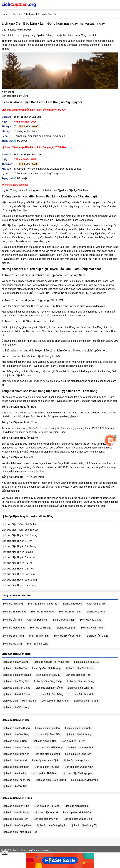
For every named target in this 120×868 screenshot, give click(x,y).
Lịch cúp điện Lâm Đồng (15, 96)
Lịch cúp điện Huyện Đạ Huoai (18, 557)
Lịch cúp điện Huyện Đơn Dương (20, 535)
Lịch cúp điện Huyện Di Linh (17, 541)
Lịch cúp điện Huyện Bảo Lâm (18, 574)
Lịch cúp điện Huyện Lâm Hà (18, 552)
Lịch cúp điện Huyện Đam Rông (19, 585)
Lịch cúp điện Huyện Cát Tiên (18, 569)
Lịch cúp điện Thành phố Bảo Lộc (20, 530)
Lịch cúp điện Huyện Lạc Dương (19, 580)
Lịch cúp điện (17, 850)
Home (5, 14)
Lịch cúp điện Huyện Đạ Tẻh (17, 563)
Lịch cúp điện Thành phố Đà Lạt (19, 524)
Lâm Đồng (17, 14)
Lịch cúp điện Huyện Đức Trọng (19, 546)
